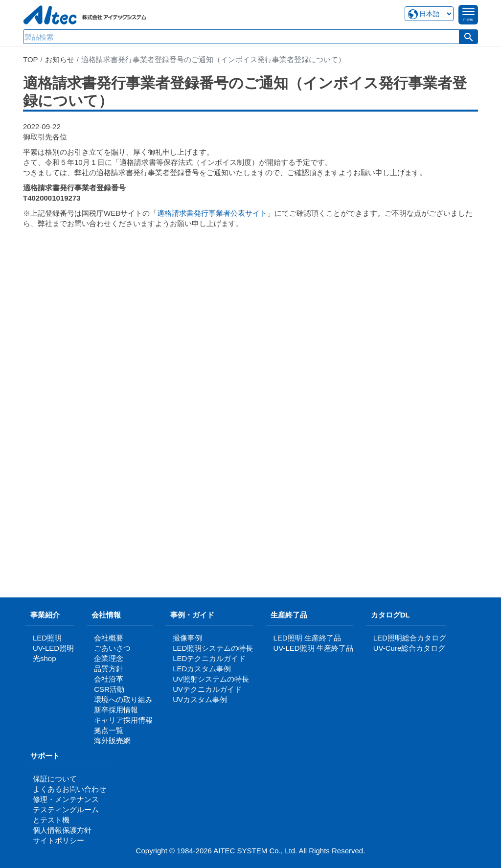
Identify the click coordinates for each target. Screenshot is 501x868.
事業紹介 (45, 615)
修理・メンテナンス (66, 799)
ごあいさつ (112, 648)
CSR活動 (109, 689)
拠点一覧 (109, 730)
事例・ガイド (192, 615)
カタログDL (390, 615)
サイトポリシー (58, 840)
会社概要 (109, 638)
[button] (469, 37)
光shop (45, 658)
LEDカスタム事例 (202, 669)
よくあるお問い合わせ (69, 789)
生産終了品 (289, 615)
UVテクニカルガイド (207, 689)
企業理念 (109, 658)
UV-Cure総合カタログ (410, 648)
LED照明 (47, 638)
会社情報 (106, 615)
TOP (31, 59)
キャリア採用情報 (123, 720)
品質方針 (109, 669)
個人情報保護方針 (62, 830)
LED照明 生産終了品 (307, 638)
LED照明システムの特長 (213, 648)
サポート (49, 756)
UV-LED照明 (53, 648)
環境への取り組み (123, 699)
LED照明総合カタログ (410, 638)
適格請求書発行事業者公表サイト (212, 213)
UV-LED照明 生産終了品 (313, 648)
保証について (55, 779)
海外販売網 (112, 741)
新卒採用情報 (116, 710)
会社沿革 (109, 679)
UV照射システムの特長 (211, 679)
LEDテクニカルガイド (209, 658)
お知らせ (60, 59)
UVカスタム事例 (200, 699)
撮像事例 (187, 638)
